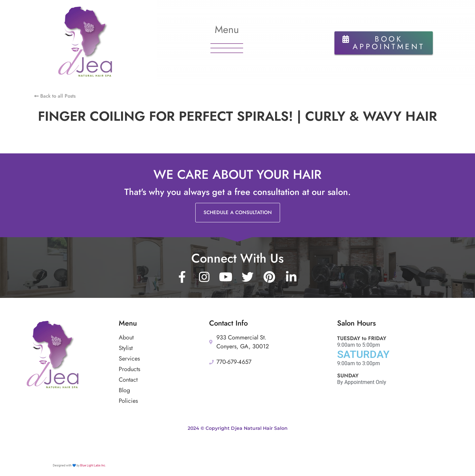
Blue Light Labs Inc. (93, 465)
